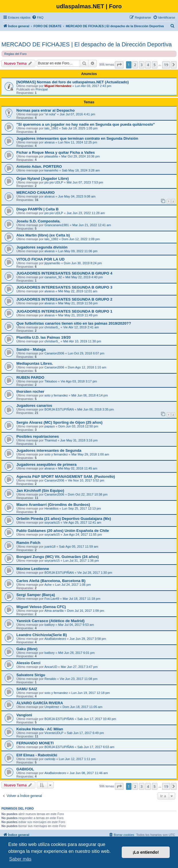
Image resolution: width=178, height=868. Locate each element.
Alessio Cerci (28, 663)
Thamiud (51, 440)
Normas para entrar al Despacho (46, 110)
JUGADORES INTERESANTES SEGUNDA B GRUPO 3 (64, 287)
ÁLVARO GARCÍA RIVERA (40, 703)
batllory (50, 625)
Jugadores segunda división (42, 247)
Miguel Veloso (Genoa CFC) (41, 607)
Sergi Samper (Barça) (36, 595)
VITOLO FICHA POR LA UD (40, 259)
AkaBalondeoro (55, 639)
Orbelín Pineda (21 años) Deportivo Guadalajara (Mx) (64, 519)
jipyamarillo (52, 263)
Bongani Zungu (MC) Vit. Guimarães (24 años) (58, 557)
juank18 (50, 547)
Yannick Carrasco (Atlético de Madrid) (50, 621)
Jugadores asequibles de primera (47, 464)
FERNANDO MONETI (35, 743)
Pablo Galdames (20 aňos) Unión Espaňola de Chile (63, 531)
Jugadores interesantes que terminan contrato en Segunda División (77, 138)
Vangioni (24, 715)
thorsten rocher (30, 391)
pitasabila (51, 156)
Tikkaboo (51, 381)
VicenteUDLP (54, 733)
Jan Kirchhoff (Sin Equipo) (40, 491)
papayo (50, 426)
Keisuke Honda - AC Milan (40, 729)
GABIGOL (25, 769)
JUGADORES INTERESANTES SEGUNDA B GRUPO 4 (64, 273)
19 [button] (166, 65)
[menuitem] (38, 17)
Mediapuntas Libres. (35, 363)
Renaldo (50, 679)
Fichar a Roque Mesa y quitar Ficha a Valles (56, 152)
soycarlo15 (52, 522)
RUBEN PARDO (30, 377)
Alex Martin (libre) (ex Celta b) (43, 235)
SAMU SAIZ (27, 689)
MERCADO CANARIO (35, 193)
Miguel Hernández (58, 86)
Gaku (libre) (27, 649)
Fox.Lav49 (52, 599)
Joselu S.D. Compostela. (38, 221)
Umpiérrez (52, 707)
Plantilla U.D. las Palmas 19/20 (43, 337)
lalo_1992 (51, 128)
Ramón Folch (28, 543)
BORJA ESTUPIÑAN (59, 409)
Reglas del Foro (16, 54)
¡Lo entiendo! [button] (146, 852)
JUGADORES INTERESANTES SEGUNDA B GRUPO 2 (64, 299)
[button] (119, 65)
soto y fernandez (56, 395)
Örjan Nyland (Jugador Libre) (42, 178)
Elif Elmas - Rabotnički (37, 755)
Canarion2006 (54, 353)
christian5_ (52, 327)
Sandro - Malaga (31, 349)
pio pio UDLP (54, 182)
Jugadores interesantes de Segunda (49, 450)
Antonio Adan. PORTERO (39, 166)
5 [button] (155, 65)
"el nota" (50, 114)
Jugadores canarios (34, 406)
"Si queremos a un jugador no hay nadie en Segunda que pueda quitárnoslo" (86, 124)
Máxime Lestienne (33, 569)
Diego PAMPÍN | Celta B (37, 209)
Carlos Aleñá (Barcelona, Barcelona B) (51, 581)
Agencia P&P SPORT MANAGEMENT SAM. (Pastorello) (66, 477)
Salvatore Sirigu (31, 675)
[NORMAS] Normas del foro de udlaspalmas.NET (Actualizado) (72, 82)
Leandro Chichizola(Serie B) (42, 635)
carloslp (50, 759)
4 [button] (148, 65)
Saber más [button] (20, 859)
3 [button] (142, 65)
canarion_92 (53, 277)
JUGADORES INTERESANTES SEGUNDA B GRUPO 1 (64, 311)
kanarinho (51, 170)
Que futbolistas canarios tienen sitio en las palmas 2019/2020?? (74, 323)
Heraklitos (52, 508)
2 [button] (135, 65)
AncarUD (51, 667)
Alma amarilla (54, 611)
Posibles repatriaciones (38, 436)
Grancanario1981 (57, 225)
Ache (48, 585)
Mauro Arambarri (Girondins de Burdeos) (53, 505)
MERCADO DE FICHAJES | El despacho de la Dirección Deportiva (87, 44)
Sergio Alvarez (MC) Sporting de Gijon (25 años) (59, 422)
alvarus (50, 142)
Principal (42, 89)
